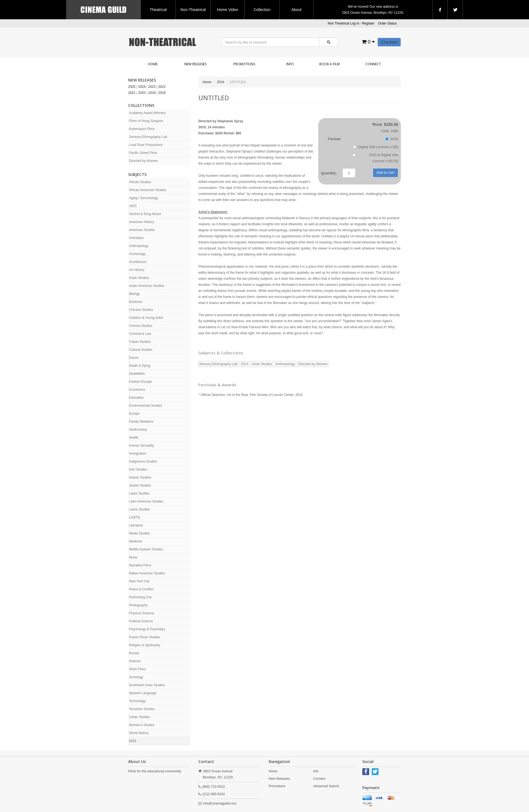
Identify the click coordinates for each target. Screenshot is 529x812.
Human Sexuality (141, 446)
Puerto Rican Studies (145, 637)
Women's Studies (142, 725)
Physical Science (141, 613)
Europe (134, 414)
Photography (138, 605)
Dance (134, 358)
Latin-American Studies (146, 501)
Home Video (227, 10)
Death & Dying (140, 366)
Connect (373, 64)
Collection (262, 10)
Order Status (387, 23)
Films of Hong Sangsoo (146, 121)
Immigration (138, 453)
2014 (133, 741)
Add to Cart (385, 173)
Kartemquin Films (142, 129)
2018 (162, 93)
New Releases (195, 64)
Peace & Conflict (141, 589)
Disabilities (137, 374)
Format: (334, 139)
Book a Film (330, 64)
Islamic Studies (140, 477)
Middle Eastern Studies (146, 549)
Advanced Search (326, 786)
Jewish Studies (140, 485)
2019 (152, 93)
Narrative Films (140, 565)
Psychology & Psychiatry (147, 629)
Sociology (136, 677)
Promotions (244, 64)
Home (153, 64)
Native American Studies (147, 573)
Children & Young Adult (146, 318)
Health (134, 438)
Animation (136, 238)
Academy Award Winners (147, 113)
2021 (132, 93)
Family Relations (141, 422)
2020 (142, 93)
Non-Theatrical (193, 10)
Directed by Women (143, 161)
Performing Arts (140, 597)
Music (133, 557)
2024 (142, 87)
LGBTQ (135, 517)
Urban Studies (139, 717)
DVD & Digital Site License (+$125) (375, 158)
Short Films (137, 669)
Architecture (138, 262)
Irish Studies (138, 469)
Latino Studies (139, 509)
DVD (392, 139)
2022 (162, 87)
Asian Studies (139, 278)
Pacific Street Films (143, 153)
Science (135, 661)
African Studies (140, 182)
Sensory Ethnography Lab (148, 137)
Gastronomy (138, 430)
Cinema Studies (141, 326)
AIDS (133, 206)
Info (290, 64)
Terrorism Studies (142, 709)
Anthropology (139, 246)
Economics (137, 390)
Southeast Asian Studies (147, 685)
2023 (152, 87)
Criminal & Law (140, 334)
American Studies (142, 230)
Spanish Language (143, 693)
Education (136, 398)
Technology (137, 701)
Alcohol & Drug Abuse (145, 214)
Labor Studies (139, 493)
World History (139, 733)
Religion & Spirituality (145, 645)
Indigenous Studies (143, 461)
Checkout (389, 42)
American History (141, 222)
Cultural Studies (141, 350)
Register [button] (368, 23)
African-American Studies (148, 190)
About (297, 10)
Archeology (137, 254)
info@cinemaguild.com (220, 803)
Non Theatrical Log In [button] (343, 23)
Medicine (136, 541)
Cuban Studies (140, 342)
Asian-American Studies (147, 286)
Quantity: (329, 173)
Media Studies (139, 533)
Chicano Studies (141, 310)
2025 (132, 87)
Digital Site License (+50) (375, 147)
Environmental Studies (145, 406)
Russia (134, 653)
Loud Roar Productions (146, 145)
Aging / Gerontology (144, 198)
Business (136, 302)
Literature (136, 525)
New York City (139, 581)
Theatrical (158, 10)
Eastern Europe (140, 382)
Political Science (141, 621)
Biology (134, 294)
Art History (137, 270)
